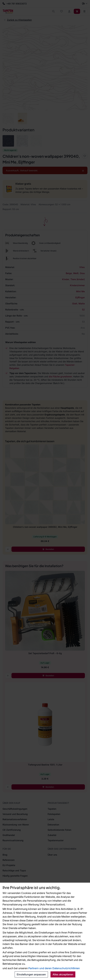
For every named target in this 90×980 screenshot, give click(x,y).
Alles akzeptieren (63, 974)
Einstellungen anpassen (31, 974)
